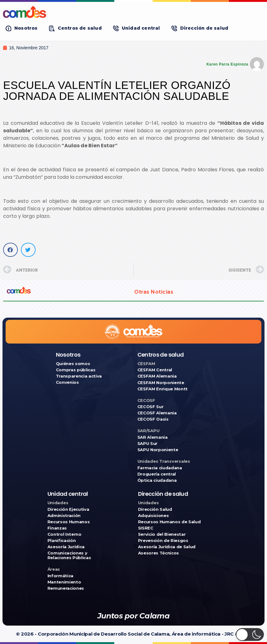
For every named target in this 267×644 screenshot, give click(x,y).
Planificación (62, 541)
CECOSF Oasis (153, 419)
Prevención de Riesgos (163, 541)
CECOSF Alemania (157, 413)
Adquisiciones (153, 516)
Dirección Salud (155, 509)
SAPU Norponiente (158, 450)
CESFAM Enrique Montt (163, 389)
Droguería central (157, 474)
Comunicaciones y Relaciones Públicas (69, 555)
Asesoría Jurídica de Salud (167, 547)
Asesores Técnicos (158, 553)
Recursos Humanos (69, 522)
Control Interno (64, 534)
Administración (64, 516)
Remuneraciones (66, 588)
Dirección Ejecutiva (68, 509)
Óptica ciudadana (157, 480)
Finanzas (57, 528)
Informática (60, 576)
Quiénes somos (73, 364)
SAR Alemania (153, 437)
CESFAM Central (155, 370)
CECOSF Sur (151, 407)
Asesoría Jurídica (66, 547)
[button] (22, 28)
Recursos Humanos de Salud (169, 522)
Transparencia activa (79, 376)
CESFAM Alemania (157, 376)
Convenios (67, 382)
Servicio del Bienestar (162, 534)
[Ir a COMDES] (133, 12)
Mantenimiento (64, 582)
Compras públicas (76, 370)
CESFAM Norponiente (161, 383)
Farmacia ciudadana (160, 468)
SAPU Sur (147, 444)
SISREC (146, 528)
